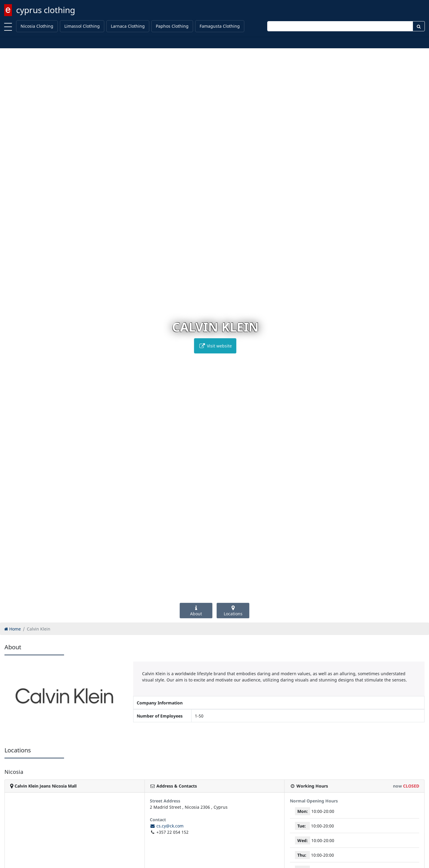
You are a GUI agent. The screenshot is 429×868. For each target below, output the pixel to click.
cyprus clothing (46, 10)
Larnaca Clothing (128, 26)
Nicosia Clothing (37, 26)
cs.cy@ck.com (167, 826)
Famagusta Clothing (220, 26)
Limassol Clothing (82, 26)
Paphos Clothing (172, 26)
